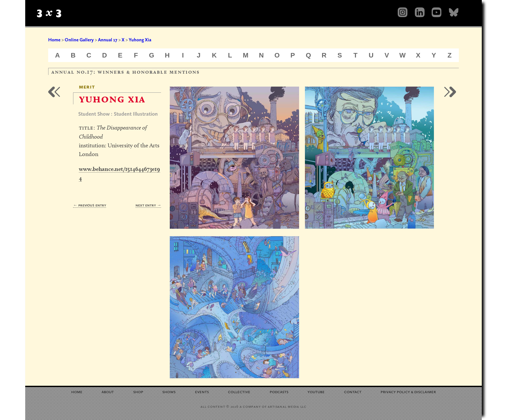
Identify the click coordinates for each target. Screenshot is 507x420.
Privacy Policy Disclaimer (408, 391)
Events (202, 391)
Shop (138, 391)
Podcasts (279, 391)
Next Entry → (148, 205)
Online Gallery (79, 40)
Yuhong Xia (140, 40)
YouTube (316, 391)
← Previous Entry (90, 205)
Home (54, 40)
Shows (169, 391)
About (108, 391)
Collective (239, 391)
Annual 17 (108, 40)
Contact (353, 391)
